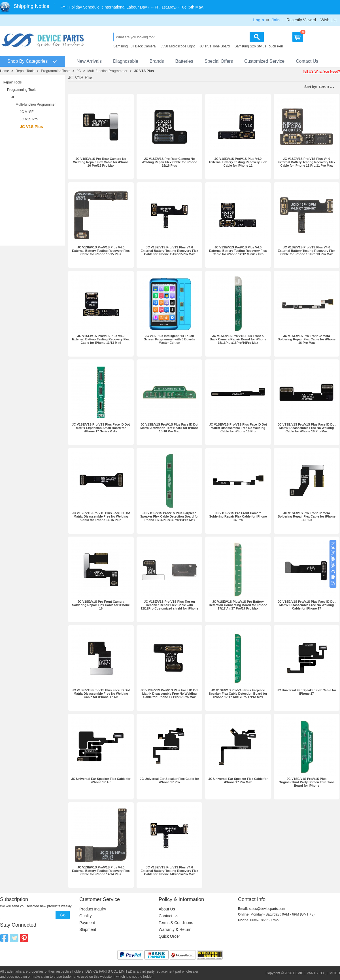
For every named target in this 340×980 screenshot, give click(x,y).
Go (63, 915)
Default (324, 87)
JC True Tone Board (215, 46)
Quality (86, 916)
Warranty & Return (175, 929)
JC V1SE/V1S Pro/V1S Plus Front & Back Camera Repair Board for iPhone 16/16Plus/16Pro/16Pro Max (238, 339)
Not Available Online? (333, 564)
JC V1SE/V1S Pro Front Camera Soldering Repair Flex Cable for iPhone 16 (101, 605)
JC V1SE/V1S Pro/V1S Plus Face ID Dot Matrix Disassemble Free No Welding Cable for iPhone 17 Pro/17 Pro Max (169, 694)
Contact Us (307, 61)
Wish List (329, 20)
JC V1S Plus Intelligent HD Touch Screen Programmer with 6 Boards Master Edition (169, 339)
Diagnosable (126, 61)
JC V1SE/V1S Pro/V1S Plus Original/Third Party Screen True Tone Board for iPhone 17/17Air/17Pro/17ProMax (306, 784)
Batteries (184, 61)
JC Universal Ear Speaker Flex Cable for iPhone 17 (306, 692)
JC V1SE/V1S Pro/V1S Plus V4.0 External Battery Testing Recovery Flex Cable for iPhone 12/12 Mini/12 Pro (238, 251)
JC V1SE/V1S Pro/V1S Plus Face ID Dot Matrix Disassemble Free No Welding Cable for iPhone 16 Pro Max (307, 428)
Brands (157, 61)
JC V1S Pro (29, 119)
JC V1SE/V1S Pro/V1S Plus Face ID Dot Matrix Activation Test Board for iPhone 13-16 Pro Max (169, 428)
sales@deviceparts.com (267, 909)
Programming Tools (56, 71)
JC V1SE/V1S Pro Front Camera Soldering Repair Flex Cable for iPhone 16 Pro (238, 516)
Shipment (88, 929)
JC (79, 71)
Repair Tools (25, 71)
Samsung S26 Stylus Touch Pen (259, 46)
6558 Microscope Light (178, 46)
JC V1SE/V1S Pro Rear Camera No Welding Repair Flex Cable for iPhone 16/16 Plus (169, 162)
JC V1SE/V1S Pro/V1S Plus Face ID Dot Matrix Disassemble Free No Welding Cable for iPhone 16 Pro (238, 428)
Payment (87, 923)
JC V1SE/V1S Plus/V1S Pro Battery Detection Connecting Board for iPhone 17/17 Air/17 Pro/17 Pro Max (238, 605)
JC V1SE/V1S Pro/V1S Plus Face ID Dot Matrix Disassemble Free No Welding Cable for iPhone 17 (307, 605)
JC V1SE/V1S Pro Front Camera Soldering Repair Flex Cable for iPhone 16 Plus (307, 516)
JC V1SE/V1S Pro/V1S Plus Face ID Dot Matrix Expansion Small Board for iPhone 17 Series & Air (101, 428)
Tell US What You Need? (321, 72)
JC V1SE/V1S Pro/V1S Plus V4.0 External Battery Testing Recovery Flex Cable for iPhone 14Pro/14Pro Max (169, 871)
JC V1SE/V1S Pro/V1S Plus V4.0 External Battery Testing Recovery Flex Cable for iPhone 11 (238, 162)
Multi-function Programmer (107, 71)
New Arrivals (89, 61)
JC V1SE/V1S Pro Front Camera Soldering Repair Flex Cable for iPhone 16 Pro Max (307, 339)
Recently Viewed (301, 20)
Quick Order (169, 936)
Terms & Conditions (176, 923)
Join (276, 20)
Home (5, 71)
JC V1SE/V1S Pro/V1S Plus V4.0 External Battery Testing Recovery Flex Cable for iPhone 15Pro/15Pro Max (169, 251)
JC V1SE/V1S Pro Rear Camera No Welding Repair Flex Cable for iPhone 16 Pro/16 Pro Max (101, 162)
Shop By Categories (27, 61)
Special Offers (219, 61)
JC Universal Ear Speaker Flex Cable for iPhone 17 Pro (169, 780)
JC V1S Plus (144, 71)
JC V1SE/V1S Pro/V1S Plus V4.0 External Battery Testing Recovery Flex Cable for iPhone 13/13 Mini (101, 339)
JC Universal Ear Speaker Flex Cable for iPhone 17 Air (101, 780)
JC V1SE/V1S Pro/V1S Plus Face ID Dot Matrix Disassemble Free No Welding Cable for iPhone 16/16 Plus (101, 516)
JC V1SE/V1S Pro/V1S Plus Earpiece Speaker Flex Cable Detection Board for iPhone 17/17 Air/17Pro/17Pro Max (238, 694)
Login (259, 20)
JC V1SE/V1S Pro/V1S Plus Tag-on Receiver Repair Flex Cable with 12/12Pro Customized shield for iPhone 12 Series (169, 607)
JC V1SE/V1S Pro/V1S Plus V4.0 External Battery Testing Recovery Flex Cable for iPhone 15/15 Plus (101, 251)
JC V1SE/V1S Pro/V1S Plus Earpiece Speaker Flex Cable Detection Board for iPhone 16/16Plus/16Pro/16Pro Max (170, 516)
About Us (167, 909)
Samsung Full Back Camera (134, 46)
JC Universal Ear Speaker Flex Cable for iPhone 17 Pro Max (238, 780)
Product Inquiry (93, 909)
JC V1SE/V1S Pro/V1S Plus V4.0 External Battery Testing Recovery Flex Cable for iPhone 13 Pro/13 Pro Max (306, 251)
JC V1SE (27, 112)
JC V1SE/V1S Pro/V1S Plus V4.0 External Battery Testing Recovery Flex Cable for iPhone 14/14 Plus (101, 871)
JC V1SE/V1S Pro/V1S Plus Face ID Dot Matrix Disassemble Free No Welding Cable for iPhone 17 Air (101, 694)
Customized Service (264, 61)
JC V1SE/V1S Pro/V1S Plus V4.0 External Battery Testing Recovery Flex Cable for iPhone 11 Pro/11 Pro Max (306, 162)
